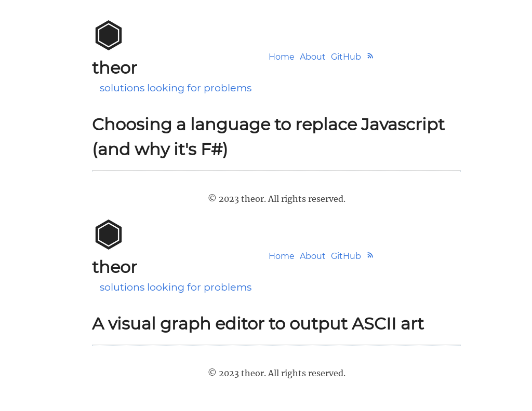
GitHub (346, 57)
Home (282, 57)
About (313, 57)
